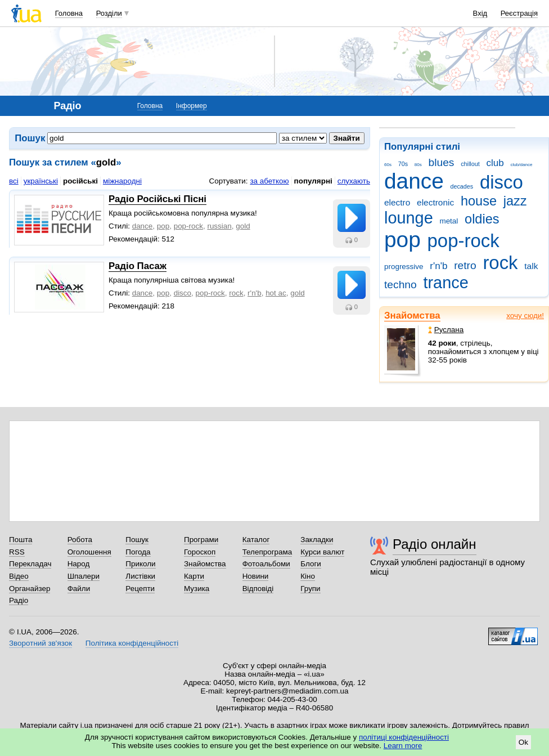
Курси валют (322, 552)
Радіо (19, 600)
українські (41, 181)
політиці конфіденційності (404, 737)
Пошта (21, 540)
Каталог (256, 540)
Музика (197, 589)
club (495, 163)
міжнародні (122, 181)
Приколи (140, 564)
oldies (482, 219)
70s (403, 164)
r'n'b (438, 266)
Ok (523, 742)
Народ (79, 564)
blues (442, 162)
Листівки (140, 576)
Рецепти (140, 589)
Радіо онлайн (435, 544)
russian (219, 226)
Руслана (446, 330)
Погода (138, 552)
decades (462, 186)
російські (80, 181)
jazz (515, 201)
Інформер (192, 106)
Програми (201, 540)
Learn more (403, 746)
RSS (17, 552)
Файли (79, 589)
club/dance (521, 165)
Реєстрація (519, 13)
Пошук (137, 540)
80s (418, 165)
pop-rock (463, 241)
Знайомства (412, 316)
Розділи (109, 13)
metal (449, 221)
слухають (354, 181)
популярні (313, 181)
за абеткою (269, 181)
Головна (69, 13)
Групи (310, 589)
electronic (435, 202)
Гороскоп (200, 552)
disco (501, 182)
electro (397, 202)
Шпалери (84, 576)
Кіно (308, 576)
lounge (409, 218)
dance (414, 181)
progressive (404, 267)
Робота (80, 540)
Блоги (311, 564)
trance (445, 283)
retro (465, 265)
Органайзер (30, 589)
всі (14, 181)
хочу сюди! (525, 316)
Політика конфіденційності (132, 643)
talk (531, 266)
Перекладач (30, 564)
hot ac (276, 293)
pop (402, 240)
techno (400, 285)
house (479, 201)
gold (243, 226)
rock (500, 263)
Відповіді (258, 589)
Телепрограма (267, 552)
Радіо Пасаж (138, 266)
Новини (256, 576)
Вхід (480, 13)
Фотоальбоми (266, 564)
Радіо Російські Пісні (157, 199)
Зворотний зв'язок (40, 643)
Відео (19, 576)
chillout (470, 164)
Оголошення (89, 552)
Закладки (317, 540)
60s (388, 165)
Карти (194, 576)
